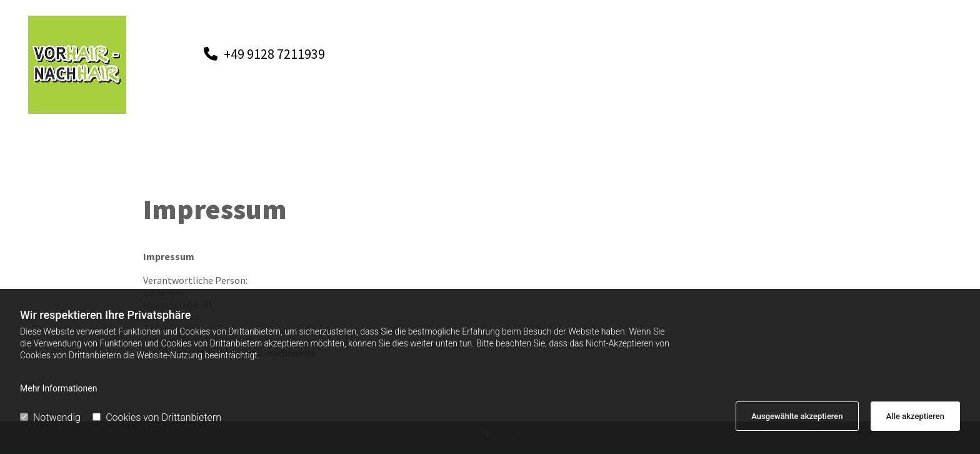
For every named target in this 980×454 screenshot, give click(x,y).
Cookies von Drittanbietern (157, 417)
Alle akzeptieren (915, 416)
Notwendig (50, 417)
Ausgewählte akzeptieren (797, 416)
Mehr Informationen (58, 388)
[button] (264, 54)
